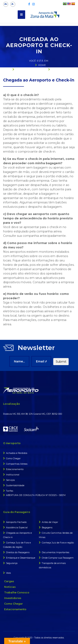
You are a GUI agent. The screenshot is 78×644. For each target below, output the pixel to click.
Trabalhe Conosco (17, 592)
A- (13, 4)
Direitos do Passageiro (18, 552)
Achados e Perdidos (17, 453)
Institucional (13, 475)
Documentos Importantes (56, 552)
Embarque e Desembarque (21, 558)
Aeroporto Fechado (16, 522)
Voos (8, 573)
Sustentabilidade (15, 485)
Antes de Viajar (50, 522)
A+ (6, 4)
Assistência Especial (17, 528)
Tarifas (10, 491)
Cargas (9, 581)
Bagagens (47, 528)
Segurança (12, 563)
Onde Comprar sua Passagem (58, 558)
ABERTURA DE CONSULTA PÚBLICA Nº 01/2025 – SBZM (36, 495)
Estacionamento (15, 469)
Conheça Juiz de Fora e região (58, 543)
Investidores (13, 598)
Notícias (10, 587)
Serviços (10, 480)
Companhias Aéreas (17, 464)
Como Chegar (13, 459)
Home (42, 65)
